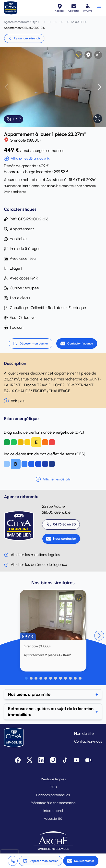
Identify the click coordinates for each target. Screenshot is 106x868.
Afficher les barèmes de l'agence (35, 565)
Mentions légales (53, 779)
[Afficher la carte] (88, 55)
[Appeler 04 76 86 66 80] (61, 524)
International (53, 811)
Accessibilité (53, 819)
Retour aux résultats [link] (24, 38)
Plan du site (84, 733)
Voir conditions (15, 192)
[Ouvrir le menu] (99, 8)
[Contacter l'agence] (77, 344)
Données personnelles (53, 795)
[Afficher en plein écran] (98, 119)
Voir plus (15, 401)
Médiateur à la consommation (53, 803)
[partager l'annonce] (98, 55)
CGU (53, 787)
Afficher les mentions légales (32, 555)
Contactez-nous (88, 741)
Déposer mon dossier (31, 344)
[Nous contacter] (61, 539)
